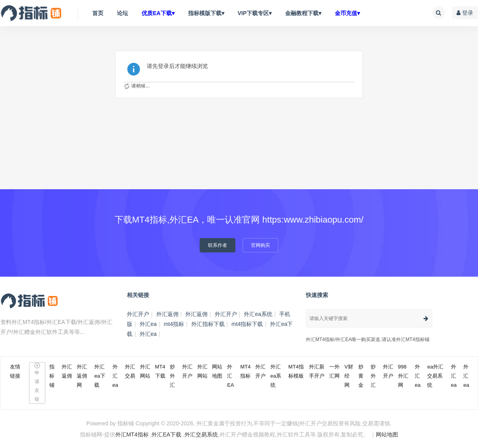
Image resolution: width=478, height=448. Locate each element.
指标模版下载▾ (206, 13)
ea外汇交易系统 (435, 376)
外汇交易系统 (201, 434)
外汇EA (230, 376)
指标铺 (52, 376)
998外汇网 (403, 376)
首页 (98, 13)
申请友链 (37, 382)
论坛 (122, 13)
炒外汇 (172, 376)
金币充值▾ (347, 13)
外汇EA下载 (166, 434)
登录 (465, 13)
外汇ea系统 (258, 314)
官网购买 (260, 245)
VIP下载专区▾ (255, 13)
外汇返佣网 (82, 376)
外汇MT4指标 (132, 434)
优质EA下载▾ (158, 13)
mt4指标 (174, 324)
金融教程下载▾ (303, 13)
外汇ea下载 (100, 376)
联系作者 (218, 245)
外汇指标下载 (208, 324)
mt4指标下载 (247, 324)
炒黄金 (361, 376)
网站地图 (387, 434)
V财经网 (349, 376)
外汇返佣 (167, 314)
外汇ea (148, 324)
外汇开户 (138, 314)
